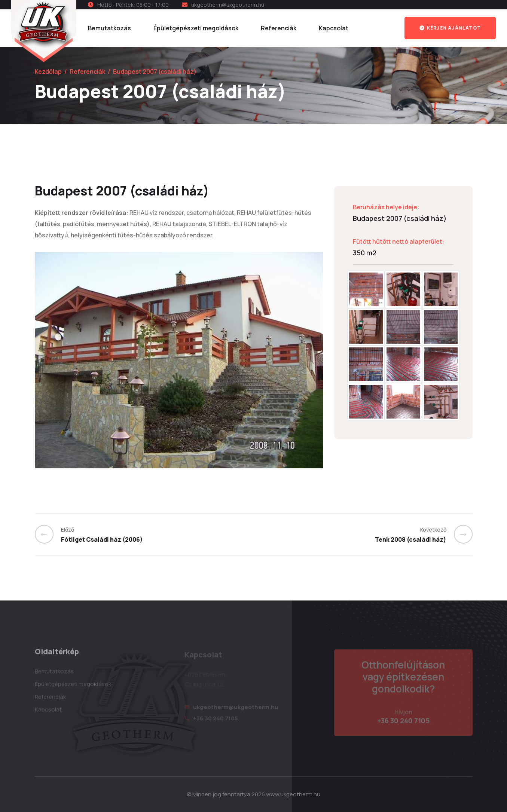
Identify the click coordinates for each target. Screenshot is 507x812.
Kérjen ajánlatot (450, 28)
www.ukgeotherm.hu (293, 794)
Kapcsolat (334, 28)
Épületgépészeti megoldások (196, 28)
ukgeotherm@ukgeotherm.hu (228, 5)
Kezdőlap (48, 72)
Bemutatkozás (109, 28)
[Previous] (48, 534)
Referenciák (279, 28)
